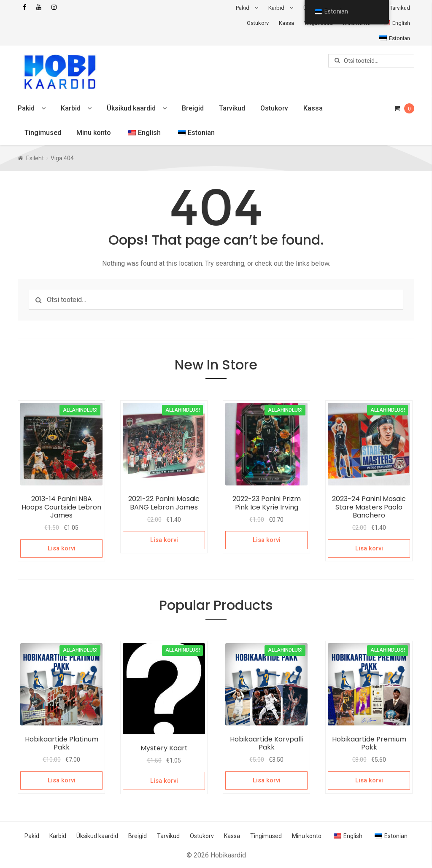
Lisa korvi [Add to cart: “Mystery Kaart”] (164, 780)
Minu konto (94, 133)
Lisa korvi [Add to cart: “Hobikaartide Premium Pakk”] (369, 779)
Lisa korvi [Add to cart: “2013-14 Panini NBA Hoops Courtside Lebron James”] (61, 548)
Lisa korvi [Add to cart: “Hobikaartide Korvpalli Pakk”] (266, 779)
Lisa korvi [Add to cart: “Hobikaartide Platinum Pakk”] (61, 779)
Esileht (35, 158)
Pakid (243, 8)
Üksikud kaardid (131, 108)
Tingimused (43, 133)
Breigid (193, 108)
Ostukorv (258, 23)
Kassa (286, 23)
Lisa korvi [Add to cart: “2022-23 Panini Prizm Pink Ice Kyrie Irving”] (266, 540)
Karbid (276, 8)
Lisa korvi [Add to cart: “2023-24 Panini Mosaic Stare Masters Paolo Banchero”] (369, 548)
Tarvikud (400, 8)
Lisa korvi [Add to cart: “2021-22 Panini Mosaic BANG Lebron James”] (164, 540)
